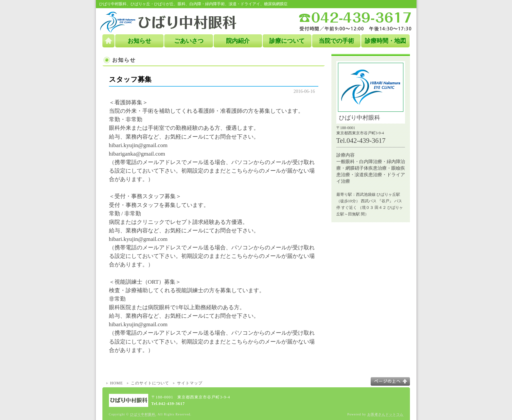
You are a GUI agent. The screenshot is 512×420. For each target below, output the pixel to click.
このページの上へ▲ (390, 381)
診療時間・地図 (385, 41)
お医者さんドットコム (385, 414)
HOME (117, 383)
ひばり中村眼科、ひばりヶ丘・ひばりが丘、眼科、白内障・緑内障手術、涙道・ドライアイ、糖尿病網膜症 (193, 4)
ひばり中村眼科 (143, 414)
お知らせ (139, 41)
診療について (287, 41)
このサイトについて (150, 383)
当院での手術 (336, 41)
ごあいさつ (189, 41)
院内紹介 (238, 41)
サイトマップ (190, 383)
